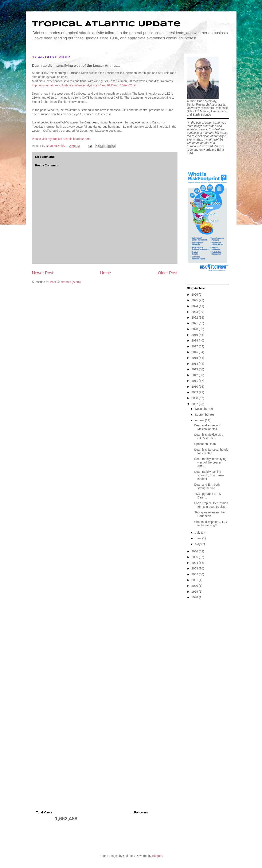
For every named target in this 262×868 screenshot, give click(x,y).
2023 (195, 312)
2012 (195, 375)
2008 (195, 398)
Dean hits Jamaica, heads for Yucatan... (211, 451)
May (198, 544)
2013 (195, 369)
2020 (195, 329)
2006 (195, 551)
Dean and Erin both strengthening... (207, 486)
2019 (195, 335)
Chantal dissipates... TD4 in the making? (211, 524)
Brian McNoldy (56, 146)
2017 (195, 346)
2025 (195, 300)
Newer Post (43, 273)
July (198, 533)
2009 (195, 392)
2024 (195, 306)
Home (106, 273)
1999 (195, 592)
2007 (195, 404)
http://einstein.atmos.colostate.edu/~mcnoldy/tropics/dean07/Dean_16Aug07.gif (84, 85)
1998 (195, 597)
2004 (195, 563)
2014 (195, 364)
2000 (195, 586)
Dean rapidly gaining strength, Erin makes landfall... (209, 475)
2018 (195, 340)
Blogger (157, 856)
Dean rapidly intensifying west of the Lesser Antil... (210, 462)
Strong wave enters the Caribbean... (209, 514)
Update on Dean (205, 444)
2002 (195, 574)
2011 (195, 381)
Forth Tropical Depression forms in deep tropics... (211, 505)
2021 (195, 323)
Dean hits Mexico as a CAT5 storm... (209, 436)
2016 (195, 352)
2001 (195, 580)
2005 (195, 557)
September (203, 415)
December (202, 409)
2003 (195, 568)
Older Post (168, 273)
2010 (195, 387)
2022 (195, 317)
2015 (195, 358)
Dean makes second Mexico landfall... (208, 427)
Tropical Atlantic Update (106, 24)
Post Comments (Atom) (65, 282)
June (199, 538)
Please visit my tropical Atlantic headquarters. (62, 139)
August (200, 420)
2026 (195, 295)
